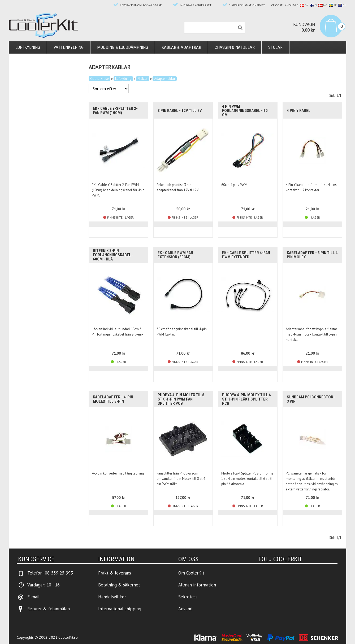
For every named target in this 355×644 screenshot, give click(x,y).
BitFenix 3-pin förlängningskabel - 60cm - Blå (113, 255)
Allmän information (197, 585)
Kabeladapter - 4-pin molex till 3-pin (113, 399)
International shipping (120, 609)
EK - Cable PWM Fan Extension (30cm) (175, 255)
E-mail (33, 597)
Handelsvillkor (112, 597)
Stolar (275, 47)
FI (313, 5)
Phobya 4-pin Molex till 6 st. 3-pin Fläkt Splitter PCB (246, 399)
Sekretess (188, 597)
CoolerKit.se (99, 79)
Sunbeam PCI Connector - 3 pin (311, 399)
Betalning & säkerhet (119, 585)
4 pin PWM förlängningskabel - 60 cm (245, 111)
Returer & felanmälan (49, 609)
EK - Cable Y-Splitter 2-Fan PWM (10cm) (115, 111)
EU (342, 5)
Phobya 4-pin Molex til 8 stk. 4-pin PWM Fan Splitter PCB (181, 399)
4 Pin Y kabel (299, 111)
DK (304, 5)
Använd (185, 609)
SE (333, 5)
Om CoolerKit (191, 573)
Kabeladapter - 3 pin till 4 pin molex (312, 255)
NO (323, 5)
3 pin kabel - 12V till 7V (180, 111)
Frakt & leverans (115, 573)
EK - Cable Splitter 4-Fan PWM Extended (246, 255)
